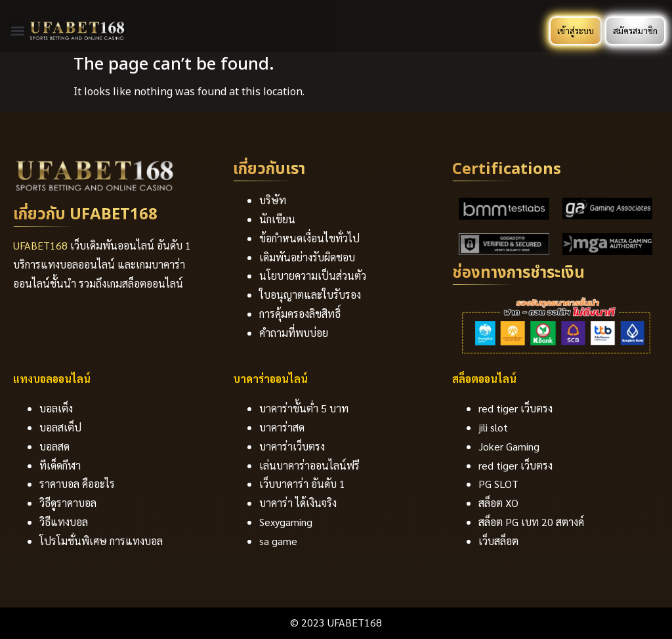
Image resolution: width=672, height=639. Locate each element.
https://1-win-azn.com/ (38, 7)
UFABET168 (40, 245)
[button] (17, 31)
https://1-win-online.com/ (13, 7)
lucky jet (49, 7)
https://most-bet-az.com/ (26, 7)
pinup (45, 7)
